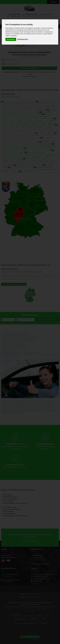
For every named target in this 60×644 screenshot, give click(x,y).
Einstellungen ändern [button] (23, 39)
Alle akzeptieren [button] (11, 39)
